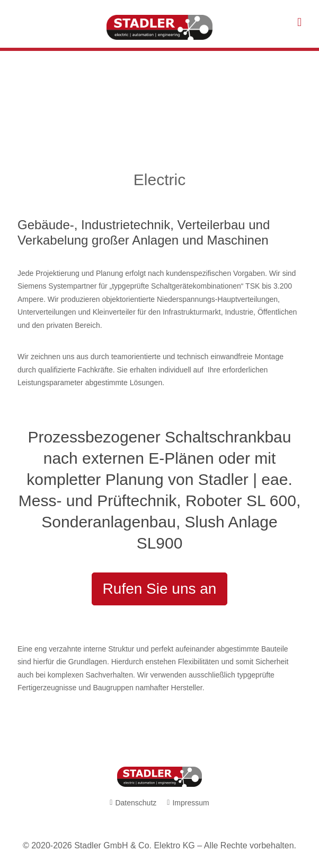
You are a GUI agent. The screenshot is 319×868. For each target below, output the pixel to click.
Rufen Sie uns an (160, 589)
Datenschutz (136, 803)
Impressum (190, 803)
